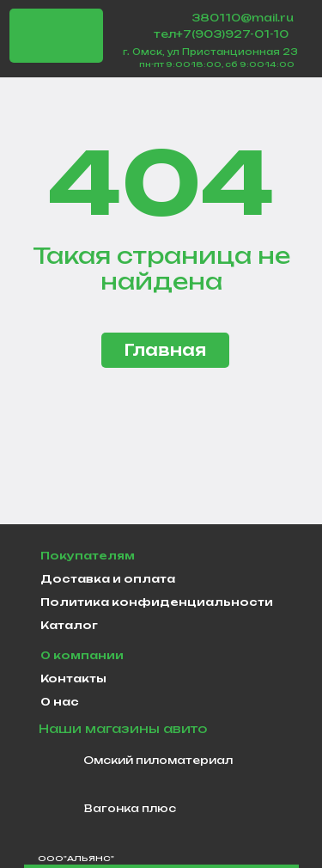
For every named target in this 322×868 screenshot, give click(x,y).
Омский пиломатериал (158, 760)
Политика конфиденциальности (157, 602)
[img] (56, 36)
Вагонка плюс (130, 808)
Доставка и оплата (108, 579)
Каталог (69, 625)
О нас (60, 702)
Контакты (73, 679)
